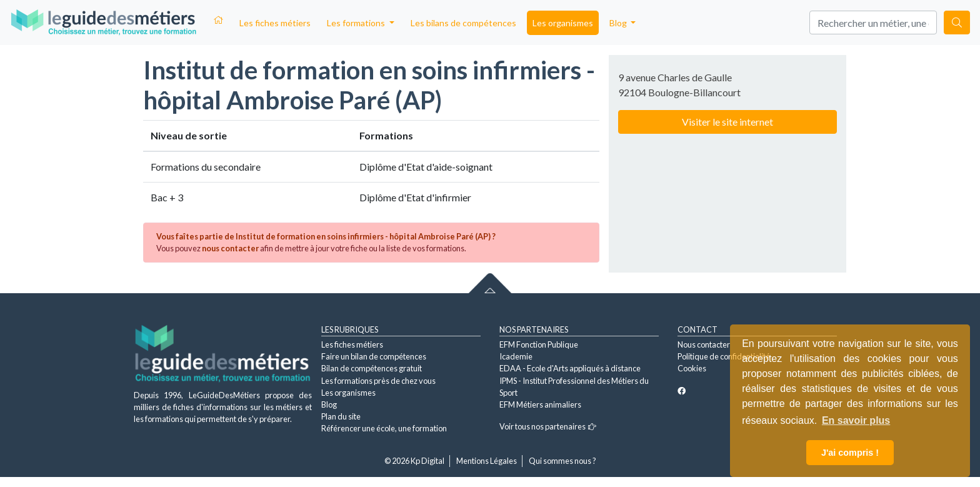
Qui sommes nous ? (562, 461)
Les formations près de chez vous (378, 381)
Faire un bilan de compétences (374, 356)
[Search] (873, 23)
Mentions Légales (487, 461)
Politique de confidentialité (724, 356)
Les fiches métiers (275, 23)
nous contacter (230, 248)
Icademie (516, 356)
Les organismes (563, 23)
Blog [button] (619, 23)
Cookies (692, 368)
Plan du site (341, 416)
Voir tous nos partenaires (548, 426)
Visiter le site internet (727, 122)
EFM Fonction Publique (539, 344)
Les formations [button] (357, 23)
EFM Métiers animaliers (540, 404)
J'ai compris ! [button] (850, 453)
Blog (329, 404)
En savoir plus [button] (856, 420)
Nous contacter (704, 344)
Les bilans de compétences (463, 23)
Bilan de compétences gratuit (372, 368)
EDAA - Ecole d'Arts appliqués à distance (570, 368)
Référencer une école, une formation (384, 428)
